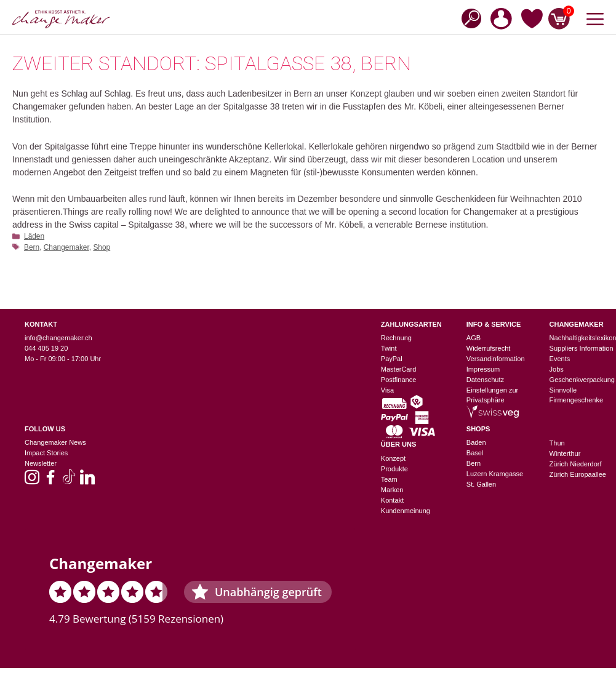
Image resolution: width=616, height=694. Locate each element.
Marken (392, 490)
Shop (102, 247)
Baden (476, 442)
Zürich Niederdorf (576, 464)
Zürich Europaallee (578, 474)
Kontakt (392, 500)
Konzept (393, 458)
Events (560, 359)
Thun (557, 443)
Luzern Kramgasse (495, 474)
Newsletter (41, 463)
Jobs (557, 369)
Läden (34, 236)
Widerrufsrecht (489, 348)
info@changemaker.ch (58, 338)
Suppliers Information (582, 348)
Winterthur (565, 453)
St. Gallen (481, 484)
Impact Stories (46, 453)
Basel (475, 453)
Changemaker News (55, 442)
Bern (32, 247)
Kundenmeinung (406, 511)
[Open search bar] (468, 18)
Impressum (483, 369)
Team (389, 479)
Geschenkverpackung (582, 380)
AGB (474, 338)
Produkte (394, 469)
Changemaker (66, 247)
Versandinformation (496, 359)
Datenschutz (485, 380)
